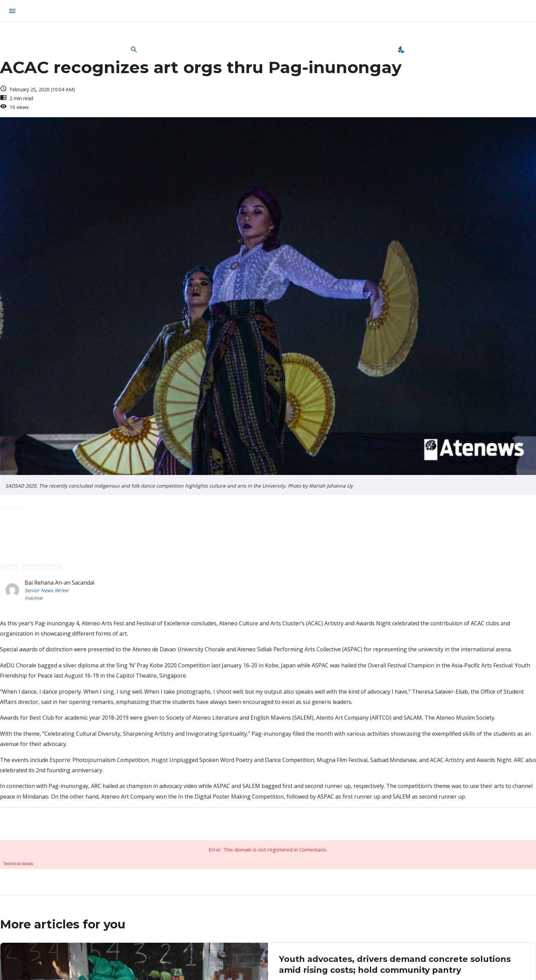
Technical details (18, 864)
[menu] (12, 11)
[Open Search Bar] (134, 50)
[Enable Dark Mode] (402, 50)
